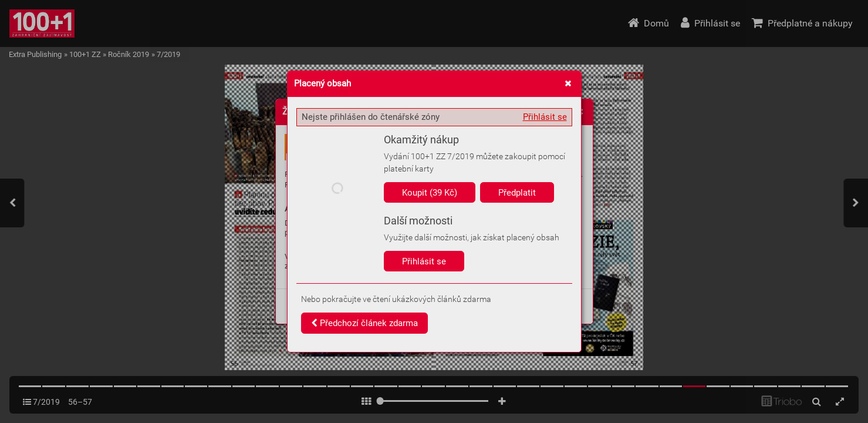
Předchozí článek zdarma (364, 323)
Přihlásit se (545, 117)
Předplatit (517, 193)
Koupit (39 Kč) (430, 193)
